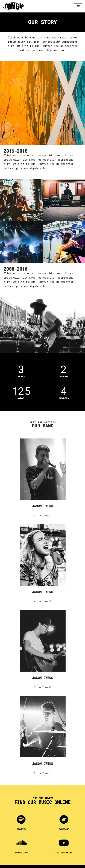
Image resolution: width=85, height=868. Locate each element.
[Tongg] (13, 6)
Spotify (21, 829)
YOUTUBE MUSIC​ (64, 853)
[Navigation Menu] (78, 6)
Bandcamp (64, 829)
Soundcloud (21, 853)
